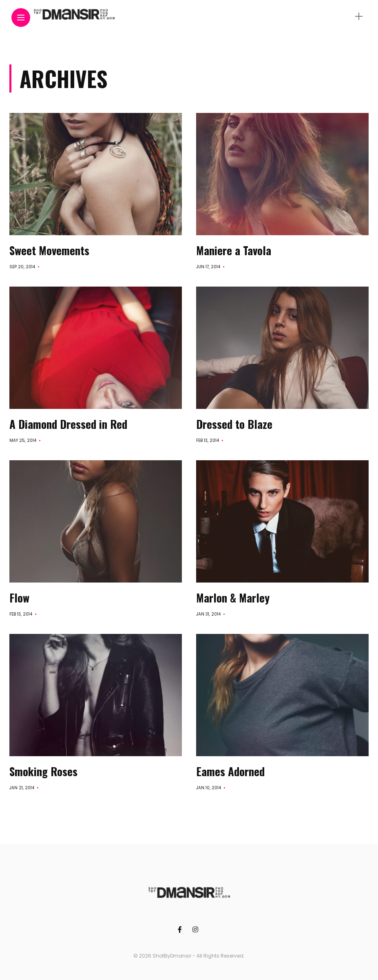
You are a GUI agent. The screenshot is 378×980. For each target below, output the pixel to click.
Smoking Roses (43, 771)
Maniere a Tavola (234, 250)
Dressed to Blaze (234, 424)
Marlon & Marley (233, 598)
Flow (19, 598)
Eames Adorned (230, 771)
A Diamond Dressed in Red (68, 424)
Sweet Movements (49, 250)
